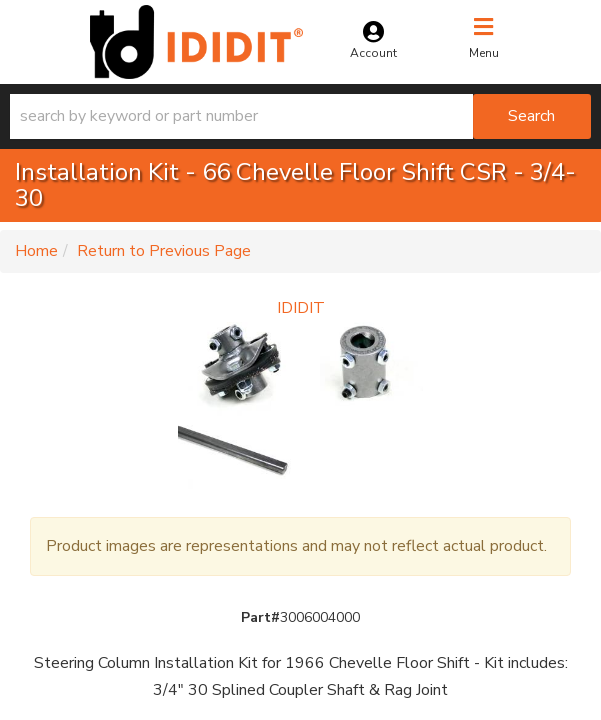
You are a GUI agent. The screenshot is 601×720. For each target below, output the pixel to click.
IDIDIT (301, 308)
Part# (260, 617)
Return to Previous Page (164, 251)
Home (36, 251)
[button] (300, 116)
